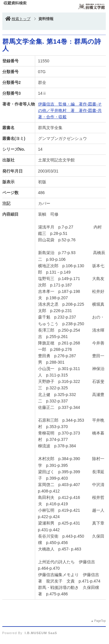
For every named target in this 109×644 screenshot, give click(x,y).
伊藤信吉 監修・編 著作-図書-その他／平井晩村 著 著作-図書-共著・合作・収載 (70, 110)
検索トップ (18, 19)
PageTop (100, 621)
